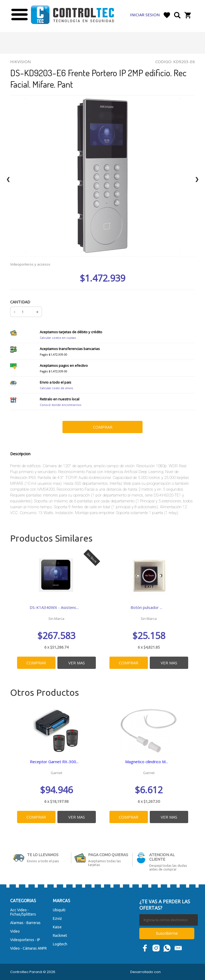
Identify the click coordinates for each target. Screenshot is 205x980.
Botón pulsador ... (147, 607)
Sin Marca (56, 619)
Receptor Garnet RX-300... (54, 762)
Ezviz (57, 918)
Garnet (56, 773)
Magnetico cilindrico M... (147, 762)
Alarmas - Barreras (25, 922)
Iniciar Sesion (145, 15)
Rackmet (60, 935)
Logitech (60, 944)
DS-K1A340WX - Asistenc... (54, 607)
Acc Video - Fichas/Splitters (23, 912)
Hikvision (20, 62)
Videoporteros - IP (25, 940)
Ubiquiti (59, 910)
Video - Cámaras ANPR (28, 948)
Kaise (57, 927)
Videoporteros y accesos (30, 264)
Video (15, 931)
